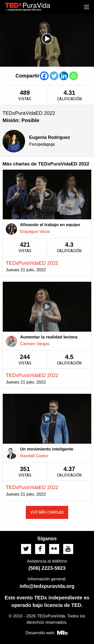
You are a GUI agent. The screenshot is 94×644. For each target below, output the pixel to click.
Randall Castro (34, 456)
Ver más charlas (47, 512)
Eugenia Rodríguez (50, 137)
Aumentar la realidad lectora (49, 337)
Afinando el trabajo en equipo (50, 225)
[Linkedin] (64, 76)
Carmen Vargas (35, 344)
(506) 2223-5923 (47, 568)
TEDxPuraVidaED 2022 (32, 263)
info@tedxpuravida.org (47, 586)
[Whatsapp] (74, 76)
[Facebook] (44, 76)
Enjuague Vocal (35, 232)
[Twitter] (54, 76)
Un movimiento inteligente (47, 449)
